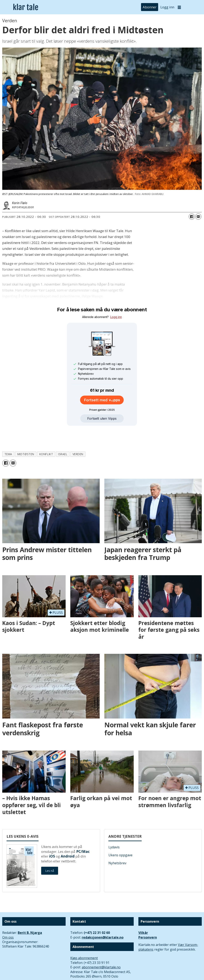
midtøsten (26, 435)
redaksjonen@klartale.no (103, 919)
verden (78, 435)
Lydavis (114, 828)
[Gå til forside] (26, 7)
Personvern (148, 919)
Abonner (150, 7)
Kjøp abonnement (84, 939)
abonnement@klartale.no (101, 948)
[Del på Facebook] (192, 217)
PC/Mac (83, 833)
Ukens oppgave (120, 836)
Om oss (8, 919)
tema (8, 435)
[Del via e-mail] (198, 217)
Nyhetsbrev (117, 844)
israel (63, 435)
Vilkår (143, 914)
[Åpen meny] (179, 7)
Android (68, 837)
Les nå (50, 852)
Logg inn (167, 7)
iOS (52, 837)
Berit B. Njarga (30, 914)
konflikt (46, 435)
